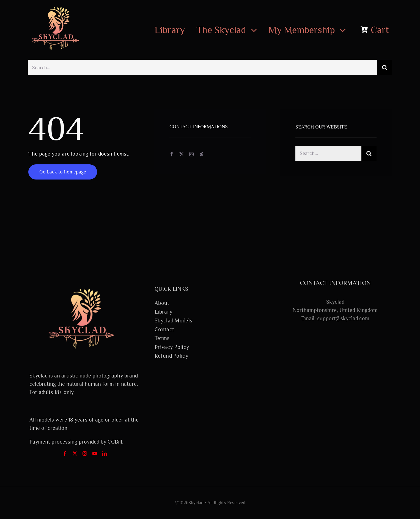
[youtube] (95, 453)
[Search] (385, 67)
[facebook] (172, 154)
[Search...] (202, 67)
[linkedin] (105, 453)
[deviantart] (201, 154)
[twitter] (182, 154)
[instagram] (191, 154)
